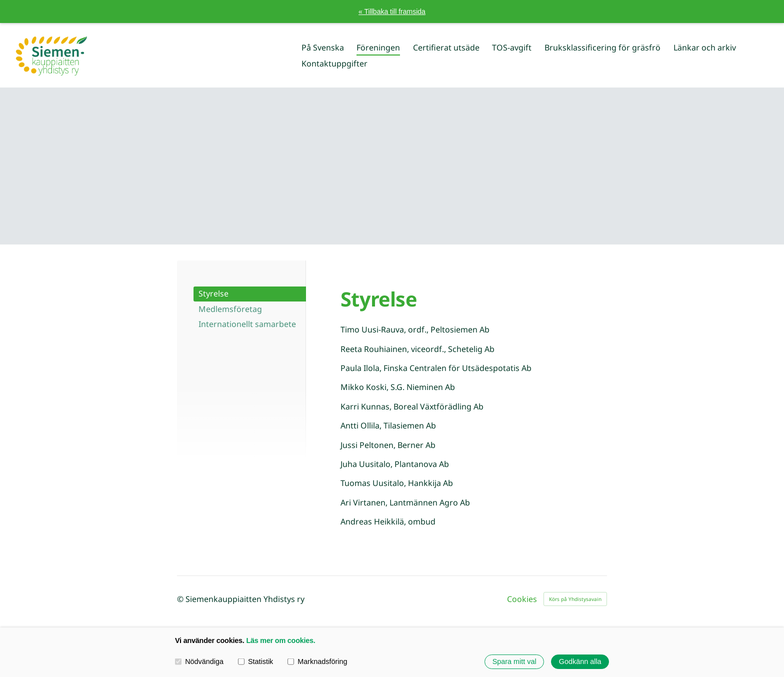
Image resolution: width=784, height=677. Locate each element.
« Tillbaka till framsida (392, 11)
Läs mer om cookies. (280, 640)
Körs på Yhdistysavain (575, 599)
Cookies (522, 599)
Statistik (256, 661)
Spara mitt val (514, 661)
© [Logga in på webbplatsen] (181, 599)
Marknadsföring (317, 661)
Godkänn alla (580, 661)
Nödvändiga (199, 661)
